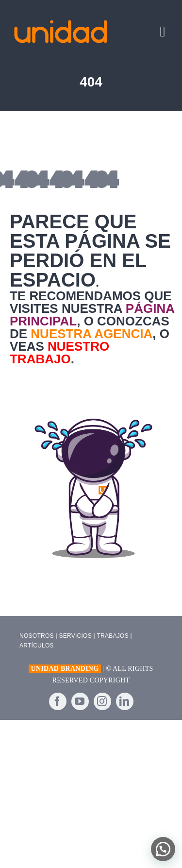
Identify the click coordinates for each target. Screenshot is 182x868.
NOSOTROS (37, 636)
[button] (163, 849)
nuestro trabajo (59, 353)
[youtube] (80, 701)
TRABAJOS (113, 636)
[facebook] (58, 701)
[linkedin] (125, 701)
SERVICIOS (75, 636)
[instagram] (102, 701)
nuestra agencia (91, 334)
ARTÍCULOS (37, 646)
